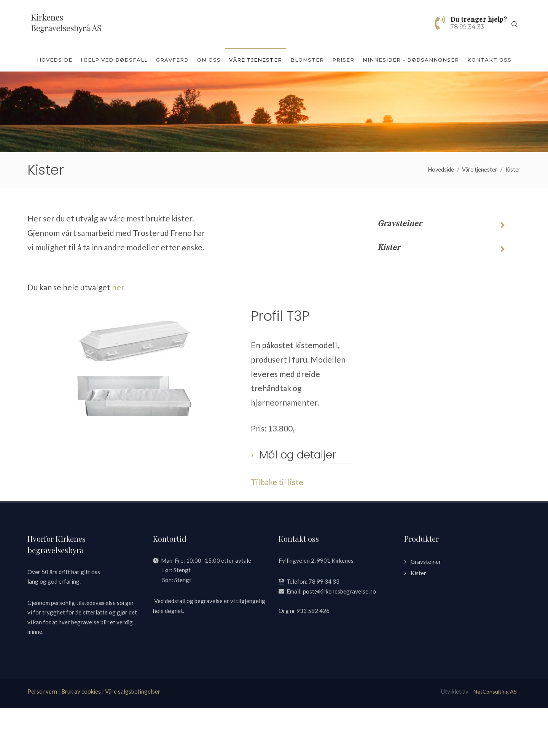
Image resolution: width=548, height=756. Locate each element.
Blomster (307, 60)
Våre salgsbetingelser (133, 739)
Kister (513, 217)
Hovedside (55, 60)
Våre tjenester (256, 60)
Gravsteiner (400, 271)
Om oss (209, 60)
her (118, 335)
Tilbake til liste (277, 530)
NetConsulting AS (495, 739)
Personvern (42, 739)
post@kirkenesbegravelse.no (339, 639)
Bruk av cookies (81, 739)
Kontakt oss (489, 60)
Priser (343, 60)
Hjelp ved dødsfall (114, 60)
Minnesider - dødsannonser (411, 60)
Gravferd (172, 60)
